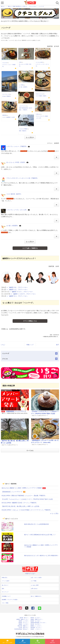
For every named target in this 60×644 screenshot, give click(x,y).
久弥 (20, 62)
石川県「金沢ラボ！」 (24, 627)
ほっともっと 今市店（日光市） (16, 162)
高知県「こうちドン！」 (37, 629)
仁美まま (38, 114)
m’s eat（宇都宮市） (7, 96)
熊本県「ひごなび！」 (36, 618)
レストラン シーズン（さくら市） (17, 210)
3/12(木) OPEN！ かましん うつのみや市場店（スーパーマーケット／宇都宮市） (27, 510)
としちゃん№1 (39, 62)
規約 (3, 589)
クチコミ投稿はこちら (30, 321)
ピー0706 (21, 85)
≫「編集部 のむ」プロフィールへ (17, 287)
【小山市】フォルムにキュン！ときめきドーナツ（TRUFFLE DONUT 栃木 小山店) (27, 499)
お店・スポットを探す (7, 642)
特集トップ (30, 345)
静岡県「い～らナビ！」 (37, 626)
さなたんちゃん (39, 94)
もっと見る (54, 513)
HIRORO (4, 115)
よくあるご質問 (35, 585)
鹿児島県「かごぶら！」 (37, 627)
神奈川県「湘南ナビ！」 (24, 626)
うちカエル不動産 (23, 129)
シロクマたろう (23, 106)
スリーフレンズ (6, 94)
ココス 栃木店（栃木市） (14, 194)
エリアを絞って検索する (30, 248)
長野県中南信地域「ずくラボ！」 (39, 623)
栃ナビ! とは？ (30, 573)
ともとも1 (5, 63)
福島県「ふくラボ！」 (24, 621)
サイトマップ (5, 592)
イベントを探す (23, 642)
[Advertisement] (30, 468)
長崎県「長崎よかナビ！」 (37, 619)
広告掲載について (6, 596)
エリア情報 (37, 642)
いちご (3, 345)
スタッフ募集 (5, 603)
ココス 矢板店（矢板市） (41, 96)
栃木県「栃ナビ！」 (25, 618)
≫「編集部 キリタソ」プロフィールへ (21, 292)
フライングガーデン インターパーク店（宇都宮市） (22, 178)
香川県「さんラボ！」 (36, 624)
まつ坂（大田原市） (24, 87)
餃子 (58, 345)
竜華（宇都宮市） (23, 131)
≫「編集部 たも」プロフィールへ (17, 289)
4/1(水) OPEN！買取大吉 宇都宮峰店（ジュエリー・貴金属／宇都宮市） (24, 496)
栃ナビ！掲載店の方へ (36, 596)
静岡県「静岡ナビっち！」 (23, 619)
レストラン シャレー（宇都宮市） (17, 146)
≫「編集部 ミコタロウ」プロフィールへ (23, 294)
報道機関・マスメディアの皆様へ (10, 600)
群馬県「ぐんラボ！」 (24, 624)
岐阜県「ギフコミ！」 (24, 623)
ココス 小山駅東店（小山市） (9, 117)
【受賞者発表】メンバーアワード (16, 411)
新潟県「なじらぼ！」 (36, 621)
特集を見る (53, 642)
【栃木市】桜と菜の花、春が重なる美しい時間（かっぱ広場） (21, 506)
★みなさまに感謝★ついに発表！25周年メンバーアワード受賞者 (22, 488)
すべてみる (30, 451)
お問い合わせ (34, 589)
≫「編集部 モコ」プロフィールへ (17, 296)
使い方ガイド (5, 585)
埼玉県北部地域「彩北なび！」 (22, 629)
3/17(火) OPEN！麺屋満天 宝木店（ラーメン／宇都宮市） (19, 503)
